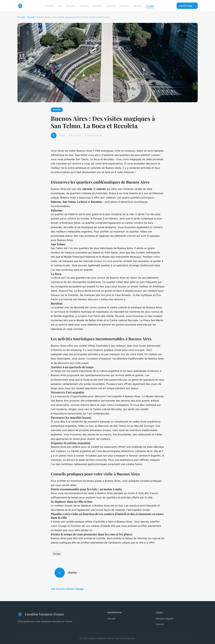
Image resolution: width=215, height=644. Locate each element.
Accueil (50, 6)
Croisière (98, 6)
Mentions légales (165, 619)
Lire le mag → (187, 6)
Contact (160, 624)
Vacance (138, 6)
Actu (60, 6)
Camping (84, 6)
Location (111, 6)
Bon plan (71, 6)
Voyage (150, 6)
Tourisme (124, 6)
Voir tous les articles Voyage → (69, 589)
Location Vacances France (41, 614)
